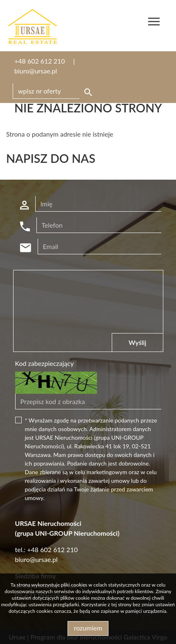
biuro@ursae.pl (36, 71)
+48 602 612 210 (40, 61)
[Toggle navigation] (154, 23)
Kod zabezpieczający (45, 363)
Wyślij (137, 342)
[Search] (54, 91)
